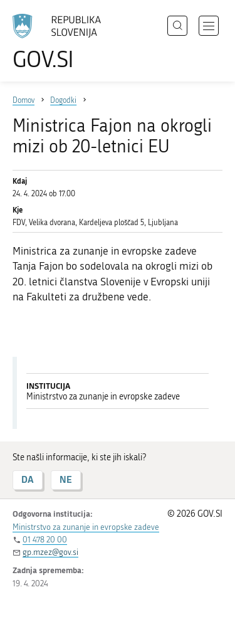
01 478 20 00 (45, 540)
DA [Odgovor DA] (28, 479)
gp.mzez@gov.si (50, 552)
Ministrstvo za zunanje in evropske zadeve (86, 527)
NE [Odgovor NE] (66, 479)
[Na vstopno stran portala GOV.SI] (63, 42)
